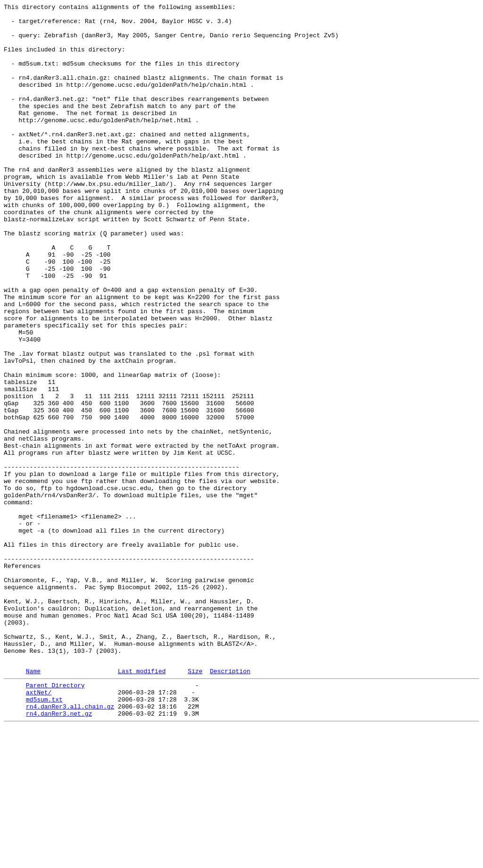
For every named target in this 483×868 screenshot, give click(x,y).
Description (230, 804)
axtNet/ (39, 828)
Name (33, 804)
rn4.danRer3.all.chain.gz (70, 845)
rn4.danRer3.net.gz (59, 853)
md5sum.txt (44, 836)
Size (195, 804)
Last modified (142, 804)
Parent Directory (55, 819)
